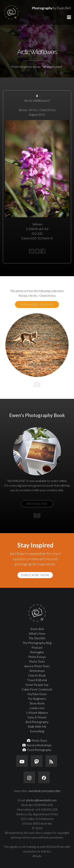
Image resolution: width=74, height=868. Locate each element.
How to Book (37, 675)
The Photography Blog (37, 643)
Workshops (37, 671)
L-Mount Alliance (37, 712)
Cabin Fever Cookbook (37, 689)
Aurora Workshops (37, 745)
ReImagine (37, 652)
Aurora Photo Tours (37, 666)
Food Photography (37, 750)
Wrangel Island (37, 304)
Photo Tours (37, 661)
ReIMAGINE (37, 504)
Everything (37, 731)
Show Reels (37, 703)
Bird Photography (37, 722)
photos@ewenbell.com (41, 800)
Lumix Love (37, 708)
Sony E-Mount (37, 717)
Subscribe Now (35, 575)
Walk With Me (37, 726)
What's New (37, 633)
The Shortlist (37, 638)
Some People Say (37, 685)
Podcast (37, 647)
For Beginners (37, 699)
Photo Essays (37, 657)
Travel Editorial (37, 680)
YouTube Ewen (37, 694)
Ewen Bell (37, 629)
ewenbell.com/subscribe (44, 791)
